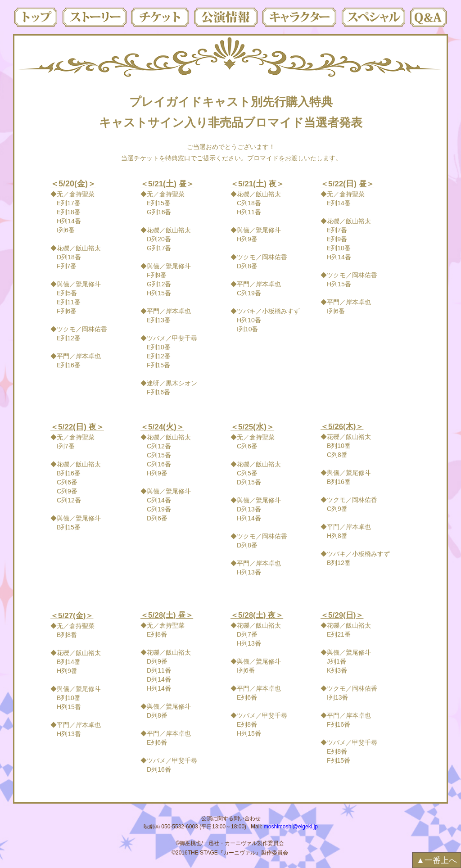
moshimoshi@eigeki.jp (291, 827)
